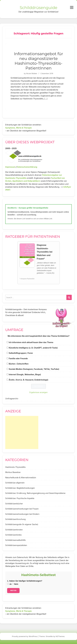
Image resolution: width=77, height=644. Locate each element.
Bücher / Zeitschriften (19, 364)
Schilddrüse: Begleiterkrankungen (20, 488)
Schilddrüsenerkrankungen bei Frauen (22, 509)
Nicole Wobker (32, 73)
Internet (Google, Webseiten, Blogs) (25, 374)
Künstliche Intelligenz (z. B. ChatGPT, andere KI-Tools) (33, 348)
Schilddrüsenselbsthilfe (15, 540)
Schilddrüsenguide (38, 8)
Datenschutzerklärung (27, 167)
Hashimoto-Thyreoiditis (15, 467)
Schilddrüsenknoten (14, 530)
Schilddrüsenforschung (15, 519)
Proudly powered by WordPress (25, 636)
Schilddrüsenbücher (14, 504)
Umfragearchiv (12, 399)
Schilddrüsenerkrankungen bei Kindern (22, 514)
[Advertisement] (22, 432)
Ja (9, 584)
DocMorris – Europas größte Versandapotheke (28, 208)
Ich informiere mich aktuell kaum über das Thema (31, 342)
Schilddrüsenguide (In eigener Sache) (22, 524)
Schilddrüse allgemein (15, 483)
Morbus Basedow (13, 472)
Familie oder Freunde (18, 358)
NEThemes (60, 636)
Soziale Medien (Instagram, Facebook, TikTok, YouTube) (34, 369)
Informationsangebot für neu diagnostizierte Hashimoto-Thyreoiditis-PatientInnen (39, 61)
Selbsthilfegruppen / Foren (21, 353)
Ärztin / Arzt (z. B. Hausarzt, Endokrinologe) (29, 380)
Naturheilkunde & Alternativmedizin (21, 478)
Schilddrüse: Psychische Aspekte (20, 498)
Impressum (10, 167)
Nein (15, 584)
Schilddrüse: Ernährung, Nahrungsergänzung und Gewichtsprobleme (35, 493)
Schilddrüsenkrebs (13, 535)
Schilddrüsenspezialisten (16, 545)
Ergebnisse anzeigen (39, 392)
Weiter (13, 590)
